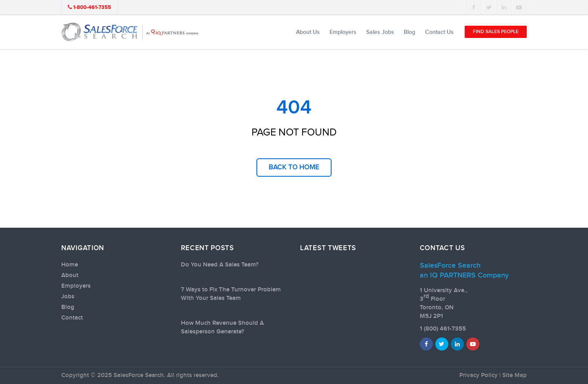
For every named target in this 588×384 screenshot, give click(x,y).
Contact (72, 318)
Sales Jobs (380, 32)
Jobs (68, 297)
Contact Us (439, 32)
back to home (294, 167)
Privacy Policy (479, 375)
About (70, 275)
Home (70, 265)
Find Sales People (496, 32)
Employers (343, 32)
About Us (308, 32)
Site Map (514, 375)
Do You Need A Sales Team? (220, 265)
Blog (410, 32)
